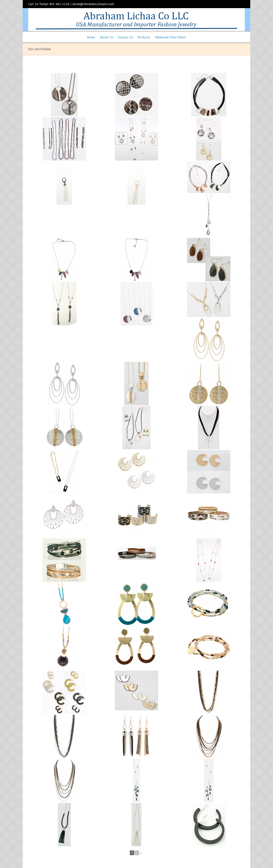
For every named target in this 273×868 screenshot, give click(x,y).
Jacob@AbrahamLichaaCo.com (93, 4)
